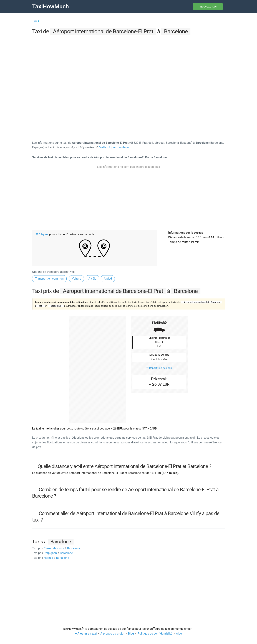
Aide (179, 634)
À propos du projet (112, 634)
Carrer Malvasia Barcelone (56, 548)
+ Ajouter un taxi (86, 634)
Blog (131, 634)
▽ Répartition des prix (159, 368)
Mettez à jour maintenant (114, 147)
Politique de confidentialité (155, 634)
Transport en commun (49, 279)
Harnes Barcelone (51, 558)
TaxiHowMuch (51, 6)
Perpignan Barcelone (52, 553)
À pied (108, 279)
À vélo (93, 279)
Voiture (77, 279)
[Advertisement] (128, 61)
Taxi (35, 21)
